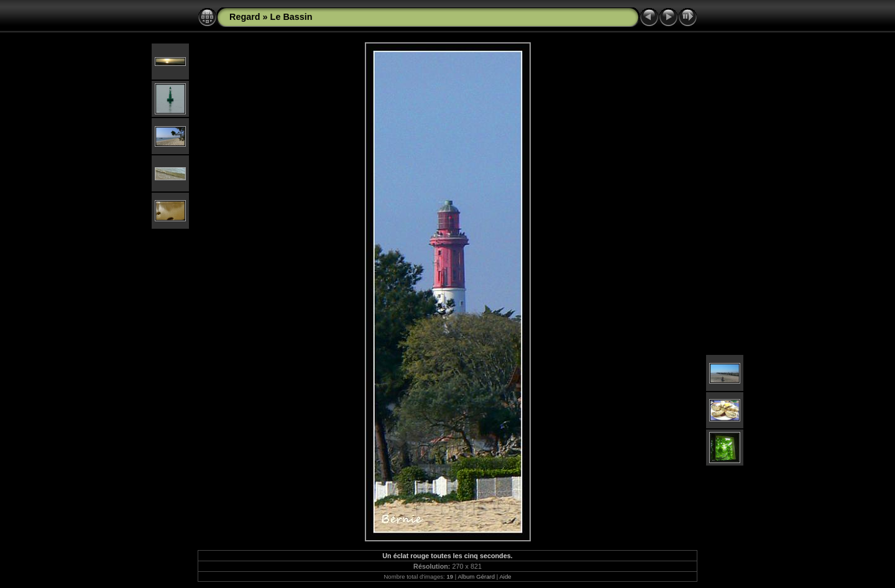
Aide (505, 577)
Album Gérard (476, 577)
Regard (245, 17)
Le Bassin (291, 17)
